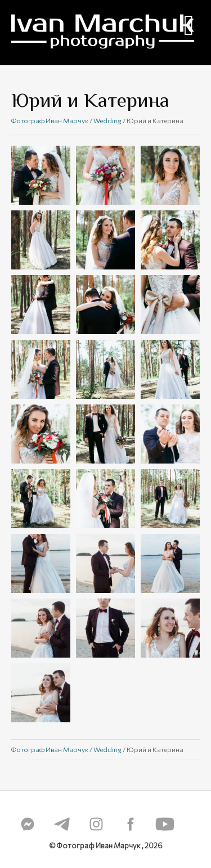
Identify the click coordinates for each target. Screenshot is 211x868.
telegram (62, 824)
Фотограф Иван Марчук (50, 120)
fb (131, 824)
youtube (165, 824)
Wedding (107, 120)
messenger (28, 824)
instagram (96, 824)
